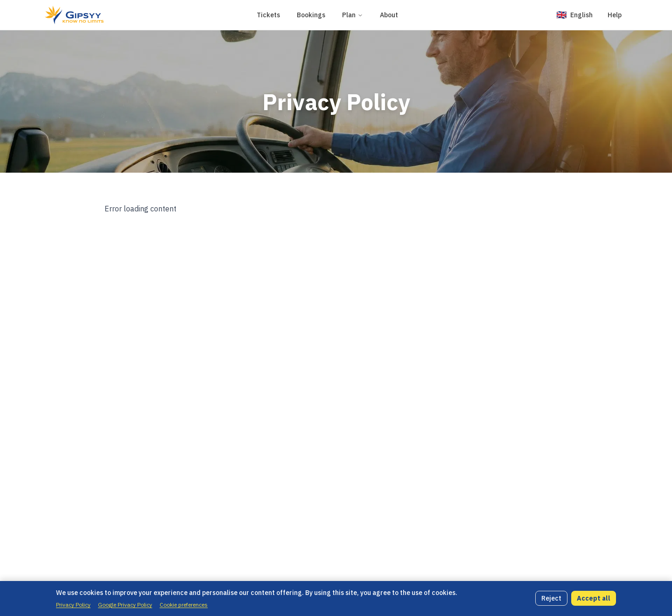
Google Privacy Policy (125, 605)
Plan (353, 15)
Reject (551, 598)
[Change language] (574, 15)
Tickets (268, 15)
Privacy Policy (73, 605)
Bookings (311, 15)
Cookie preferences (184, 605)
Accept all (594, 598)
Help (615, 15)
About (389, 15)
